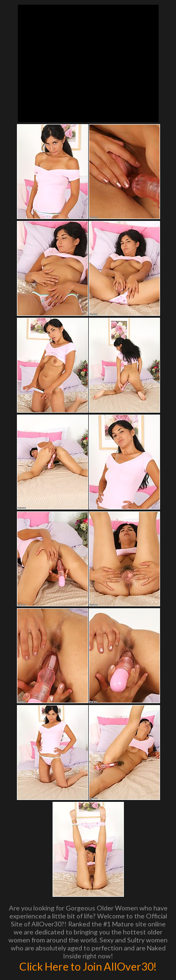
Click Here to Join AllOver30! (88, 966)
